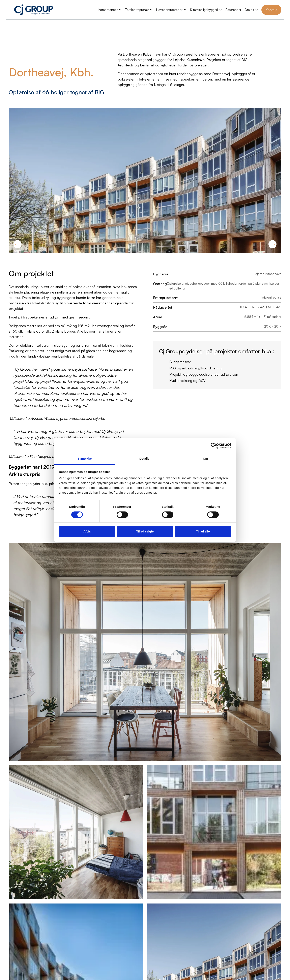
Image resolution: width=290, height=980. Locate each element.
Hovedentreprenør (169, 10)
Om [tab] (205, 458)
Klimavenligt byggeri (204, 10)
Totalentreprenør (137, 10)
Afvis (87, 531)
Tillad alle (203, 531)
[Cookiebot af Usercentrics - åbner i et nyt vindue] (214, 446)
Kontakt (271, 10)
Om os (249, 10)
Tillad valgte (145, 531)
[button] (110, 10)
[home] (34, 10)
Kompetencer (108, 10)
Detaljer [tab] (145, 458)
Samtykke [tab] (85, 458)
